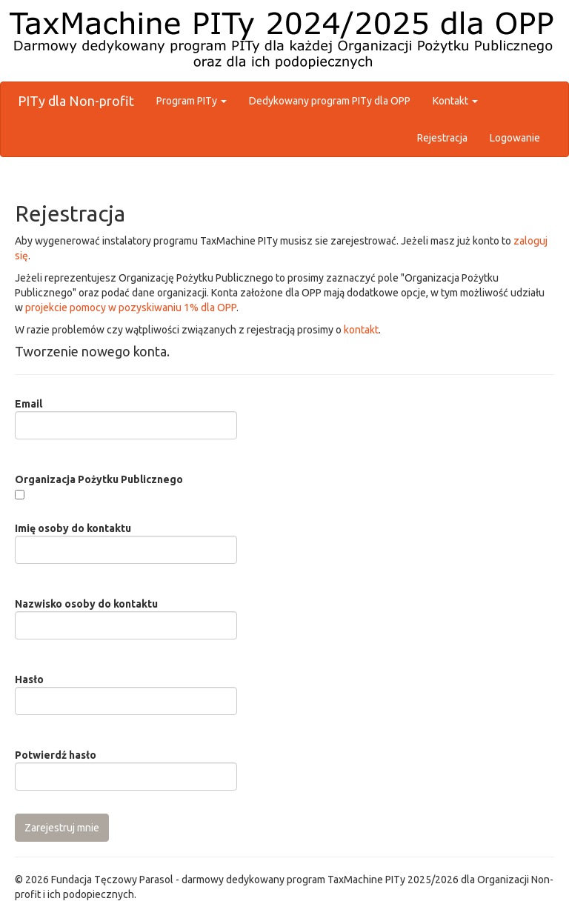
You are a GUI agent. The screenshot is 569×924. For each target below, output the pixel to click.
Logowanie (515, 138)
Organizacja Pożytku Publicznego (99, 479)
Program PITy (192, 101)
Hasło (29, 679)
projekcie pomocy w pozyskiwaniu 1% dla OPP (131, 308)
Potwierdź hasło (56, 755)
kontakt (361, 330)
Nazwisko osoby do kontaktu (86, 604)
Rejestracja (442, 138)
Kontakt (455, 101)
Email (29, 404)
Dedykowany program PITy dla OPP (330, 101)
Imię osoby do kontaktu (73, 528)
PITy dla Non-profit (76, 101)
